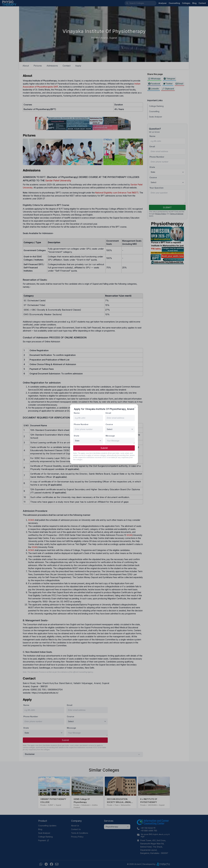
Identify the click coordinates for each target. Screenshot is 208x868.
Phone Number (81, 424)
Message (110, 436)
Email (108, 413)
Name (77, 413)
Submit (104, 448)
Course (109, 424)
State (77, 436)
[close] (135, 407)
